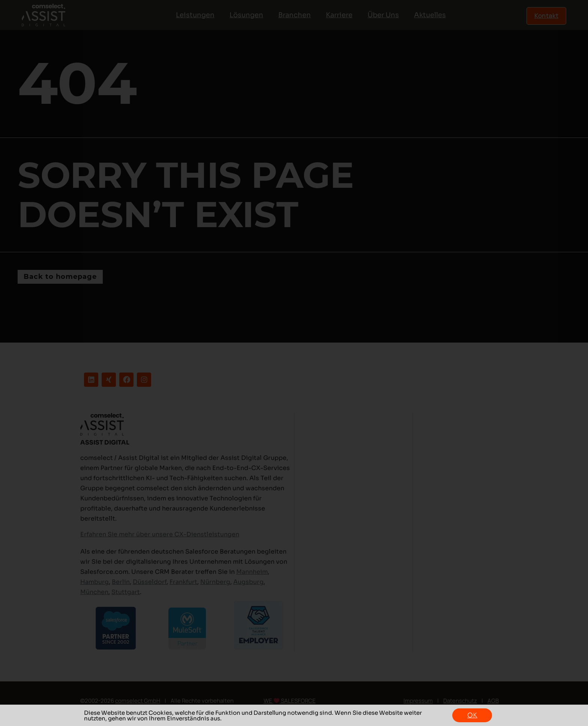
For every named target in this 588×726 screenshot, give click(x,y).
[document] (294, 363)
